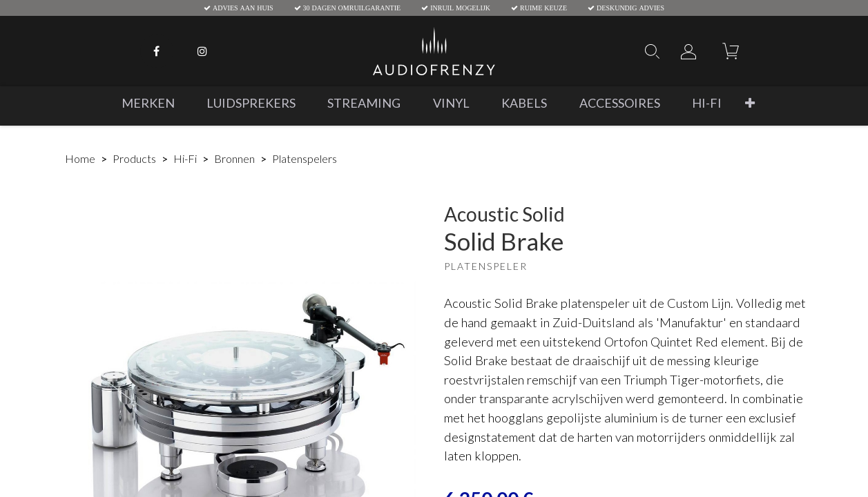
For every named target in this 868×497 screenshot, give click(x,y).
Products (134, 158)
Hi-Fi (185, 158)
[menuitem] (148, 103)
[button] (750, 103)
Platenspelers (305, 158)
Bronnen (234, 158)
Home (80, 158)
